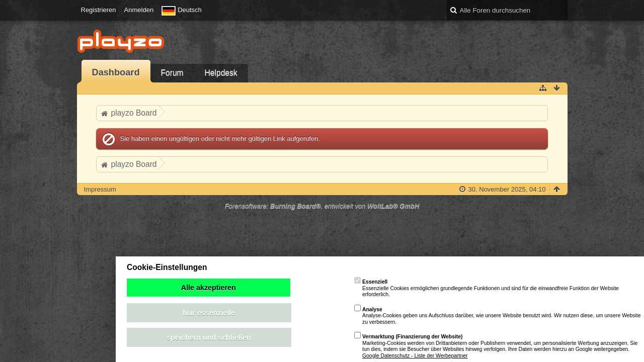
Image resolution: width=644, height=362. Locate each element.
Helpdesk (221, 73)
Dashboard (116, 72)
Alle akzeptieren (209, 288)
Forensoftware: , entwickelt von (322, 206)
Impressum (100, 189)
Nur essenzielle (209, 313)
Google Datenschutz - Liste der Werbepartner (415, 356)
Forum (172, 73)
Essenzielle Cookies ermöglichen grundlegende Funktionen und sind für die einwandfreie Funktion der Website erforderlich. (487, 288)
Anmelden (139, 10)
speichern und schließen (209, 337)
